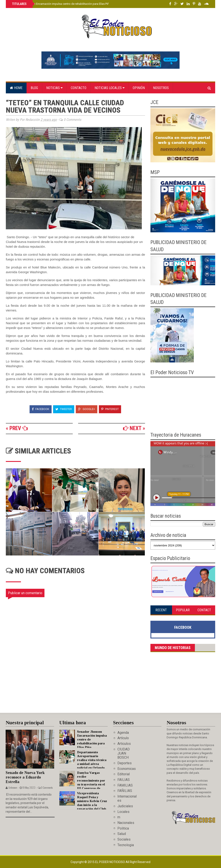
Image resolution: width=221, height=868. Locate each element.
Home (16, 88)
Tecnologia (126, 845)
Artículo (123, 738)
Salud (122, 834)
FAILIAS (124, 780)
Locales (123, 812)
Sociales (124, 839)
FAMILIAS (125, 785)
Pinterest (110, 409)
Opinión (139, 88)
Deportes (125, 763)
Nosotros (161, 88)
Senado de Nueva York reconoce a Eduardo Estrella (25, 777)
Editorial (124, 774)
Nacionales (126, 823)
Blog (34, 88)
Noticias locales (110, 88)
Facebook (41, 409)
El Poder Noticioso (110, 862)
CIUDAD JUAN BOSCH (124, 753)
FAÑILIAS (125, 791)
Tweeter (64, 409)
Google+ (87, 409)
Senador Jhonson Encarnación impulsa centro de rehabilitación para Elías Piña (61, 4)
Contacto (79, 88)
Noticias (54, 88)
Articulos (124, 744)
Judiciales (125, 806)
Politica (123, 828)
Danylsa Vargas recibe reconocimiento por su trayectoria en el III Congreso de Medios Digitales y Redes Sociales (82, 784)
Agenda (123, 733)
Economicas (127, 769)
